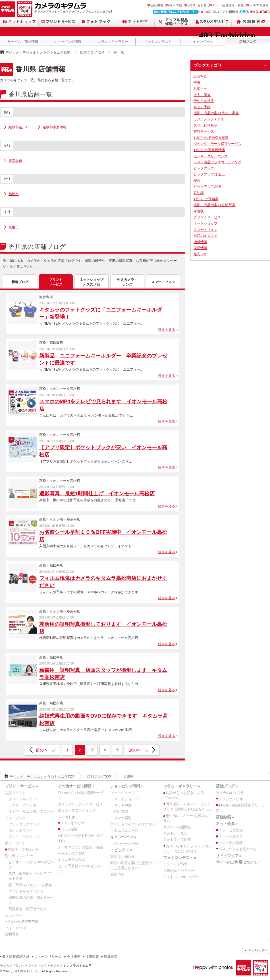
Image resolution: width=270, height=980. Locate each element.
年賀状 (199, 211)
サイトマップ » (228, 856)
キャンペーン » (123, 837)
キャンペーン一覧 (124, 844)
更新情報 (117, 874)
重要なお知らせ (122, 857)
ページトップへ (257, 950)
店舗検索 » (225, 817)
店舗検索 (251, 22)
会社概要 (157, 5)
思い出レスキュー (19, 856)
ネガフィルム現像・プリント (31, 811)
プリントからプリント (26, 891)
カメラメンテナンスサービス (80, 804)
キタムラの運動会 (177, 827)
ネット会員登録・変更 (228, 5)
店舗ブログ (248, 42)
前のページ (46, 750)
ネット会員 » (227, 824)
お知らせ (200, 89)
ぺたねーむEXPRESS (21, 922)
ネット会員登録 (230, 830)
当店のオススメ (205, 236)
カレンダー (13, 915)
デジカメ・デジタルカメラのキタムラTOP (38, 53)
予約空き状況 (204, 101)
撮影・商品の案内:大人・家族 (216, 113)
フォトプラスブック (24, 824)
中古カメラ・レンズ (127, 282)
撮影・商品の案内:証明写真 (214, 205)
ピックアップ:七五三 (209, 174)
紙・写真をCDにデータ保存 (30, 885)
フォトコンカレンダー (180, 877)
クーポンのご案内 (72, 853)
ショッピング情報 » (127, 786)
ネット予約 (202, 107)
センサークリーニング (211, 156)
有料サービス (204, 131)
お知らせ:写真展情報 (209, 150)
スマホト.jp (66, 817)
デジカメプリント (13, 966)
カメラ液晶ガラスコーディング (217, 162)
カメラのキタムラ (8, 9)
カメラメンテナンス (209, 119)
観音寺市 (15, 161)
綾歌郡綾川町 (19, 127)
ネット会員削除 (230, 843)
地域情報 (200, 242)
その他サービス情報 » (76, 786)
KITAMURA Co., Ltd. (27, 971)
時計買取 (121, 811)
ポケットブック (21, 830)
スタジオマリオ (25, 9)
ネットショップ (19, 22)
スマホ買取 (123, 818)
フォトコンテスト (158, 42)
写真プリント (15, 793)
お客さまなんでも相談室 (211, 12)
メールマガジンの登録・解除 (80, 847)
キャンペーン (203, 42)
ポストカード (15, 843)
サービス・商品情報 (23, 42)
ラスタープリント (22, 805)
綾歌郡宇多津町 (55, 127)
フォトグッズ (15, 928)
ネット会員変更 (230, 836)
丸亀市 (14, 227)
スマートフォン (163, 282)
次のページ (139, 750)
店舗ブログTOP (92, 53)
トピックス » (121, 850)
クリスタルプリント (24, 799)
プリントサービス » (21, 786)
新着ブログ (20, 282)
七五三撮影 (69, 829)
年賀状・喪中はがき (23, 850)
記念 (197, 181)
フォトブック (97, 22)
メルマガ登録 (259, 5)
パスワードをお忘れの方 (237, 849)
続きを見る (167, 330)
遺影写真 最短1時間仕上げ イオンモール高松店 (97, 494)
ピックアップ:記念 (208, 187)
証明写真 (200, 76)
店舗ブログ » (227, 786)
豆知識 (199, 193)
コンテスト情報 (175, 864)
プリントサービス (58, 22)
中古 (197, 82)
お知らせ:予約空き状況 (211, 138)
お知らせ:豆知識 (206, 199)
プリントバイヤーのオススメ (133, 824)
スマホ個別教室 (205, 126)
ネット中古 (135, 22)
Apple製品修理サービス (174, 22)
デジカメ (56, 966)
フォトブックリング (24, 837)
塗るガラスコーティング (77, 810)
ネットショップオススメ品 (92, 282)
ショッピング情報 (68, 42)
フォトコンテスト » (180, 858)
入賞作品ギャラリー (179, 871)
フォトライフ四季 (177, 840)
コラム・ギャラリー (113, 42)
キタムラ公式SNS (72, 860)
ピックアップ (204, 168)
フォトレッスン (175, 833)
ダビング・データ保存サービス (217, 144)
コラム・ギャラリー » (181, 786)
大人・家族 (202, 95)
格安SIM (200, 254)
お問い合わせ (197, 5)
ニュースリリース (48, 957)
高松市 (14, 194)
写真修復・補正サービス (28, 909)
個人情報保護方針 (16, 957)
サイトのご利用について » (238, 862)
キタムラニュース (124, 830)
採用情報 (176, 5)
